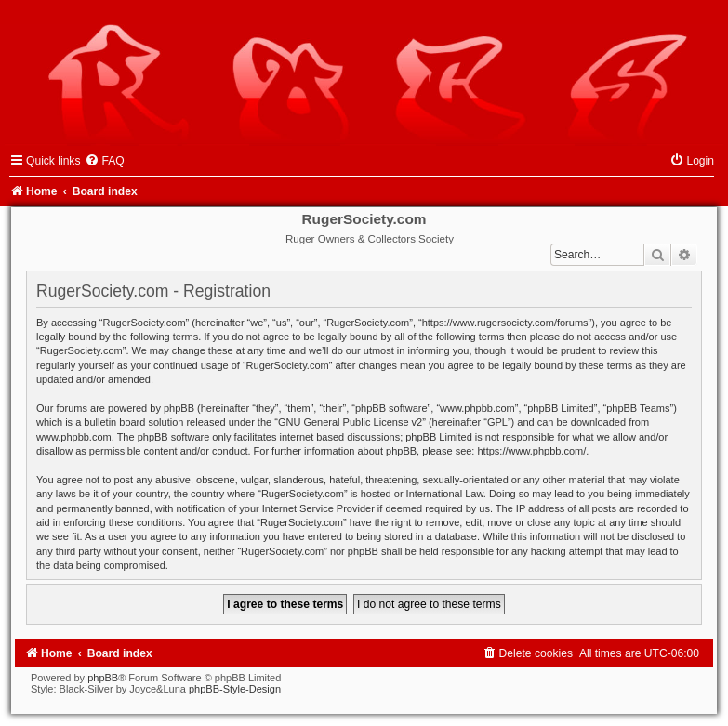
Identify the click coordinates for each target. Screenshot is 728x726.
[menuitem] (104, 161)
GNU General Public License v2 (350, 422)
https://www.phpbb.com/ (531, 451)
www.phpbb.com (74, 437)
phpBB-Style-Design (235, 689)
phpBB (103, 678)
